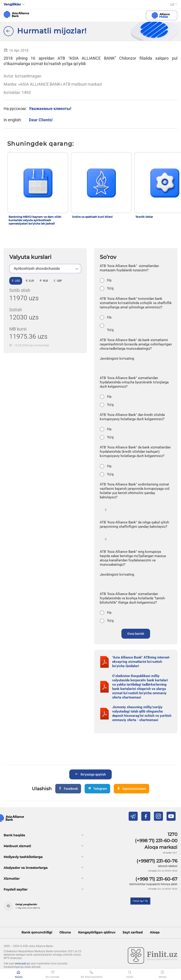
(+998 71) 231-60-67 (156, 879)
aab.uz (16, 14)
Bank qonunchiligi (37, 932)
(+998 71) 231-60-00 (156, 841)
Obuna (65, 932)
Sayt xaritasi (133, 932)
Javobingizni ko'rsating (117, 359)
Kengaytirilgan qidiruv (97, 932)
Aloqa (155, 932)
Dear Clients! (41, 120)
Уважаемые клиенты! (50, 109)
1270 (173, 834)
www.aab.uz (22, 964)
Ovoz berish (136, 634)
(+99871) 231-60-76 (157, 861)
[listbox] (45, 269)
